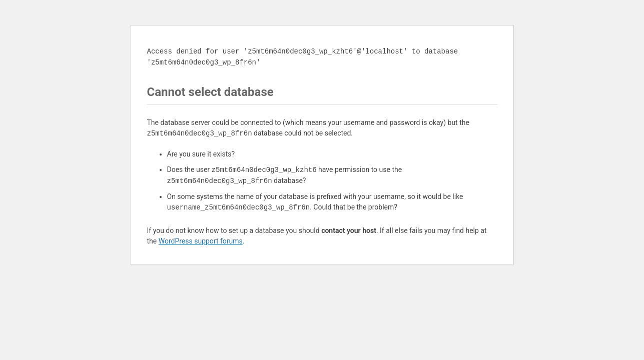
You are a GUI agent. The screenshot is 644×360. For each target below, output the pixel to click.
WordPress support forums (201, 241)
